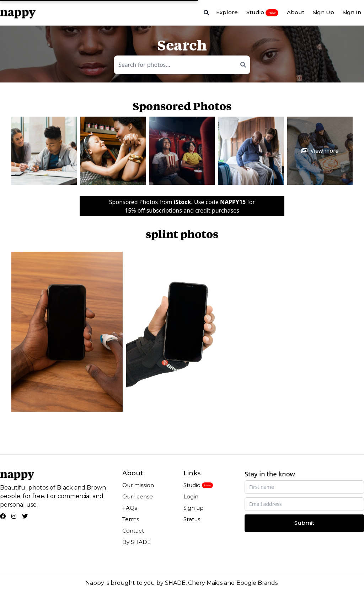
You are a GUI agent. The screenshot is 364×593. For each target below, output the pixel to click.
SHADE (175, 583)
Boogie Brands (257, 583)
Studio (262, 12)
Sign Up (323, 12)
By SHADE (136, 542)
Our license (138, 496)
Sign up (194, 508)
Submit (304, 523)
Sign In (352, 12)
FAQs (130, 508)
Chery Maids (205, 583)
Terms (131, 519)
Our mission (138, 485)
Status (192, 519)
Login (191, 496)
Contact (133, 531)
